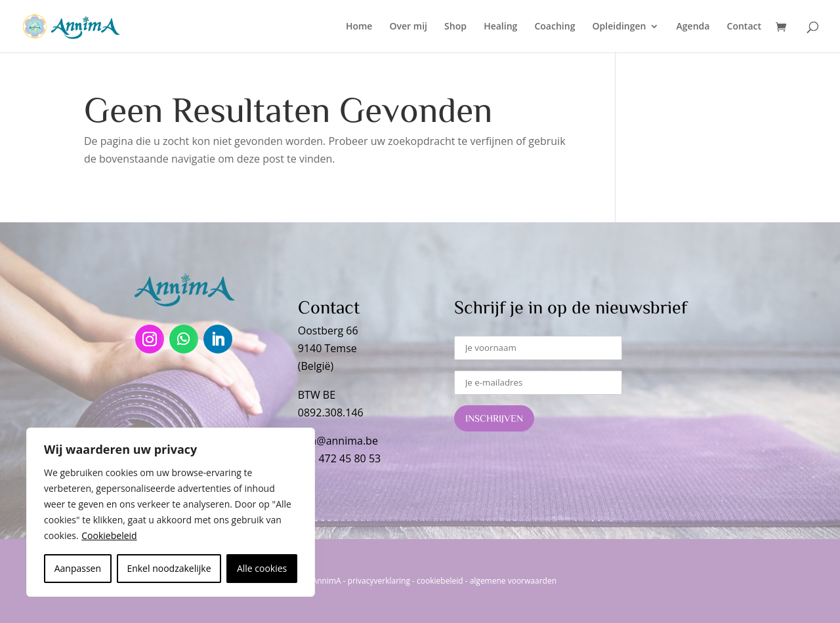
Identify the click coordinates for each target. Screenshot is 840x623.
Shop (455, 27)
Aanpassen (78, 568)
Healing (500, 27)
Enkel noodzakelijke (169, 568)
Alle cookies (262, 568)
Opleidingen (619, 27)
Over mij (409, 27)
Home (359, 27)
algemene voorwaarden (513, 581)
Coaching (555, 27)
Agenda (693, 27)
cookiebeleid (440, 581)
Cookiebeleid (109, 535)
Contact (744, 27)
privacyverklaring (379, 581)
